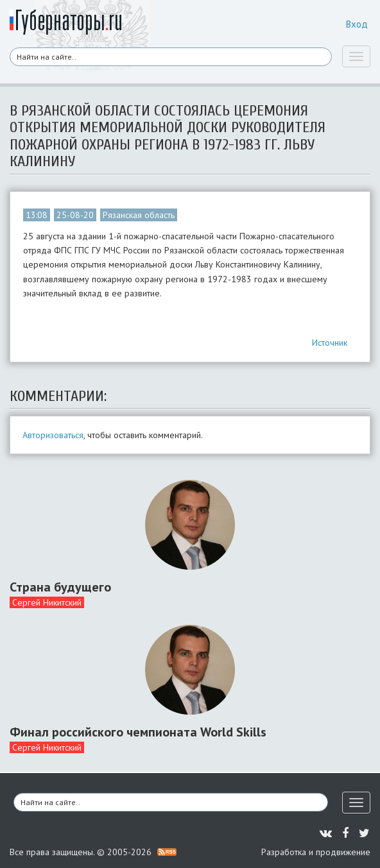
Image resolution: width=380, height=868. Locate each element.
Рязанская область (139, 215)
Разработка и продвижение (316, 852)
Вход (357, 24)
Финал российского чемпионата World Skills (138, 732)
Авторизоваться (53, 435)
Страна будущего (60, 587)
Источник (330, 343)
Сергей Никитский (47, 602)
